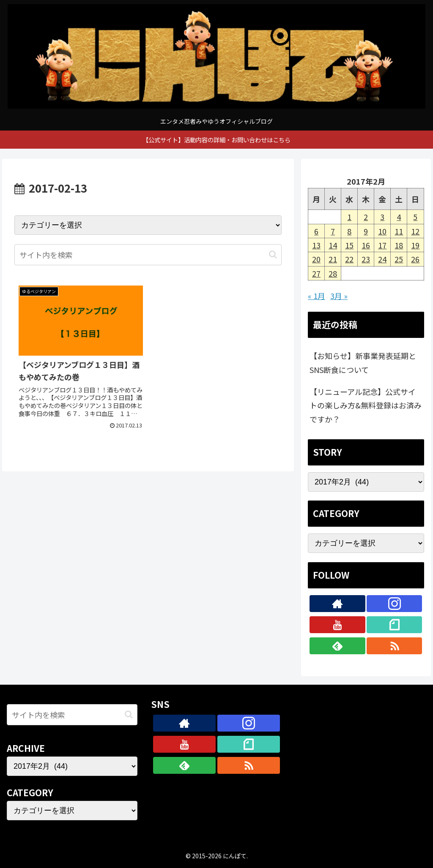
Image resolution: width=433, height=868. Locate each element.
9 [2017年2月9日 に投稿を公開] (366, 231)
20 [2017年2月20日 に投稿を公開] (316, 259)
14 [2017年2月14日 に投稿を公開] (333, 245)
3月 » (339, 296)
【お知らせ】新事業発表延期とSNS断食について (363, 362)
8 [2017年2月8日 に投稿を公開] (349, 231)
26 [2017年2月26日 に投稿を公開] (415, 259)
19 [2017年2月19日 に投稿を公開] (415, 245)
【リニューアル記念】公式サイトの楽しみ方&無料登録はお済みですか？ (366, 405)
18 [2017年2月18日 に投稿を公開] (399, 245)
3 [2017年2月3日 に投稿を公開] (382, 217)
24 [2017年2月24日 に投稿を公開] (382, 259)
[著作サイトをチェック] (337, 604)
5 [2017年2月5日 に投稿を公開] (415, 217)
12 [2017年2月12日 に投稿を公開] (415, 231)
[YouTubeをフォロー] (337, 625)
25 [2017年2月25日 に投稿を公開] (399, 259)
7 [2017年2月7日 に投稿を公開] (333, 231)
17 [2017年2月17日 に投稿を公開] (382, 245)
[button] (273, 254)
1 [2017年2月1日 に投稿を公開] (349, 217)
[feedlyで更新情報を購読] (337, 646)
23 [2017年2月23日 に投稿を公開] (366, 259)
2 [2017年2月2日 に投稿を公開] (366, 217)
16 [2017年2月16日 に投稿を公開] (366, 245)
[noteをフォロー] (395, 625)
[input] (148, 255)
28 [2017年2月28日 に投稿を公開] (333, 273)
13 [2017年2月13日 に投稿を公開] (316, 245)
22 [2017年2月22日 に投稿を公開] (349, 259)
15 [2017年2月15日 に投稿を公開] (349, 245)
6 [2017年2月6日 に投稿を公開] (316, 231)
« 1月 (317, 296)
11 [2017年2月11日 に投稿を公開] (399, 231)
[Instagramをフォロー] (395, 604)
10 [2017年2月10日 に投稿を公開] (382, 231)
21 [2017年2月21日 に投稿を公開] (333, 259)
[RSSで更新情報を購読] (395, 646)
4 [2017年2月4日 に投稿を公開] (399, 217)
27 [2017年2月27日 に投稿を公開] (316, 273)
